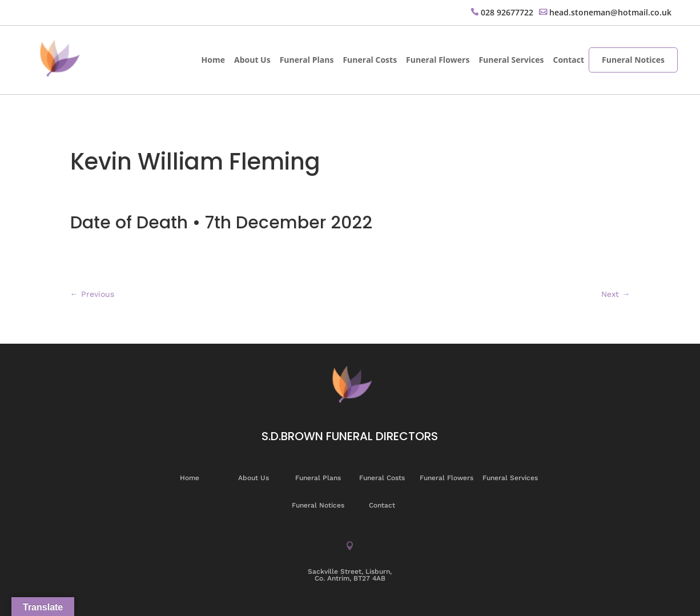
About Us (252, 60)
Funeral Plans (307, 60)
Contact (568, 60)
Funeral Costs (370, 60)
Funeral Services (511, 60)
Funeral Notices (633, 60)
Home (213, 60)
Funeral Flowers (438, 60)
